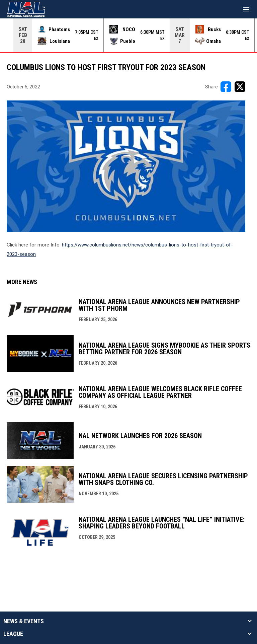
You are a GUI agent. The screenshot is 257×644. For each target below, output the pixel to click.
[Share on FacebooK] (226, 87)
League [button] (13, 634)
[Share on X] (240, 87)
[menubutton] (246, 9)
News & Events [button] (24, 621)
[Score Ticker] (128, 35)
